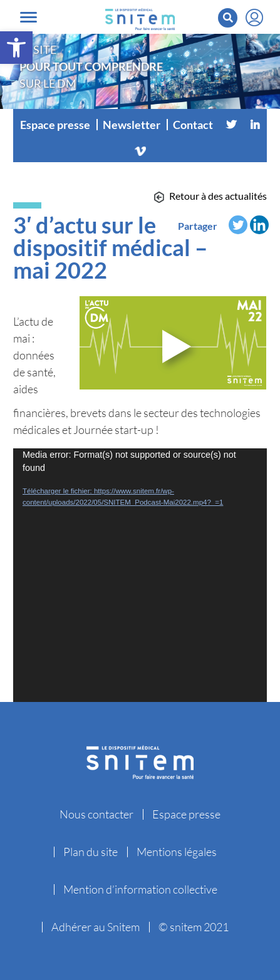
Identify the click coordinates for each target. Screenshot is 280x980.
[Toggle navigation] (29, 17)
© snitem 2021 (194, 927)
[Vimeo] (140, 150)
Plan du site (91, 852)
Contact (193, 125)
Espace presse (55, 125)
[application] (140, 575)
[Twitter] (231, 125)
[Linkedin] (255, 125)
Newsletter (132, 125)
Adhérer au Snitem (96, 927)
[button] (16, 48)
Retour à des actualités (218, 196)
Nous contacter (96, 814)
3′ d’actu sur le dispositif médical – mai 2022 (110, 247)
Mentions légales (177, 852)
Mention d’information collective (140, 889)
